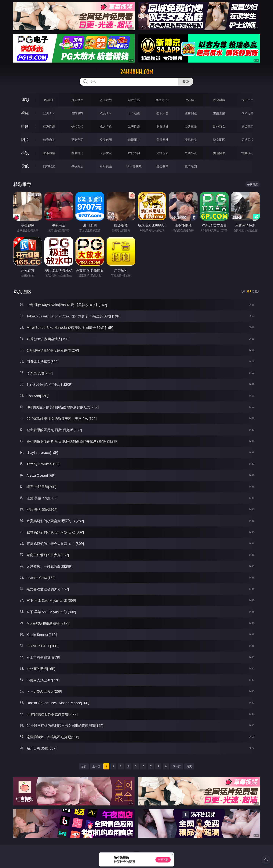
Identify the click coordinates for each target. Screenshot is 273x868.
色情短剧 (191, 166)
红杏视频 (162, 166)
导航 (25, 166)
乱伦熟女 (219, 126)
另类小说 (191, 153)
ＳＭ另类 (247, 113)
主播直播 (219, 113)
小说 (25, 153)
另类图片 (247, 140)
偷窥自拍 (49, 140)
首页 (84, 766)
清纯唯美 (191, 140)
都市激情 (49, 153)
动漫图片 (134, 140)
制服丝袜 (162, 126)
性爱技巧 (247, 153)
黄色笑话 (219, 153)
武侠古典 (134, 153)
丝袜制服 (191, 113)
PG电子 (49, 100)
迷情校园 (162, 153)
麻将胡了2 (162, 100)
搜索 (186, 82)
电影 (25, 126)
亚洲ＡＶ (49, 113)
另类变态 (247, 126)
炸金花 (191, 100)
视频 (25, 113)
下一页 (177, 766)
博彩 (25, 100)
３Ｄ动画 (134, 113)
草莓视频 (106, 166)
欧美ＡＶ (106, 113)
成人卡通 (106, 126)
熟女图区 (219, 140)
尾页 (189, 766)
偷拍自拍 (77, 126)
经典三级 (191, 126)
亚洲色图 (77, 140)
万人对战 (106, 100)
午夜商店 (77, 166)
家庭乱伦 (77, 153)
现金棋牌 (219, 100)
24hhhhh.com (137, 72)
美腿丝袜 (162, 140)
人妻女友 (106, 153)
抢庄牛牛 (247, 100)
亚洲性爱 (49, 126)
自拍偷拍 (77, 113)
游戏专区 (134, 100)
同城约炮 (49, 166)
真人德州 (77, 100)
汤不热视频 (134, 166)
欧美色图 (106, 140)
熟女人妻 (162, 113)
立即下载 (163, 860)
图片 (25, 140)
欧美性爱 (134, 126)
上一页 (96, 766)
